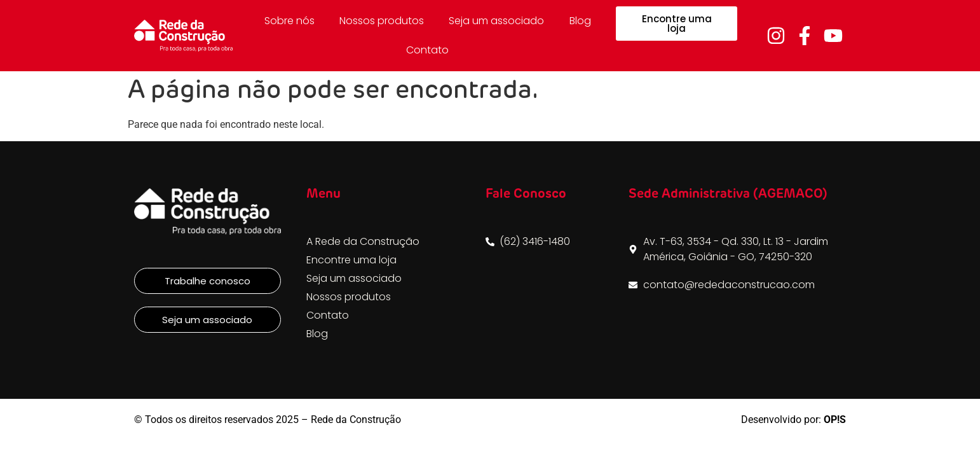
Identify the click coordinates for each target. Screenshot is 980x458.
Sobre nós (289, 21)
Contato (427, 50)
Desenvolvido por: (793, 420)
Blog (580, 21)
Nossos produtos (382, 21)
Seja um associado (496, 21)
